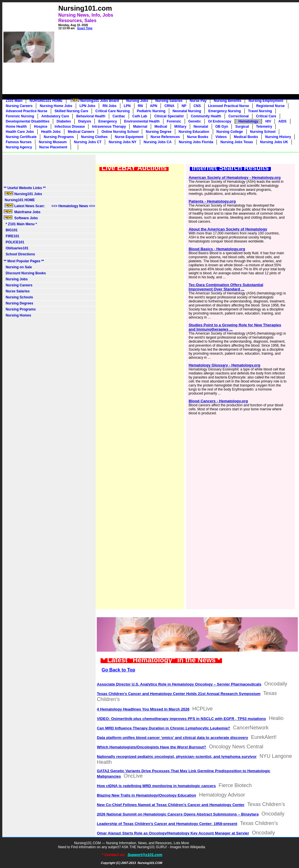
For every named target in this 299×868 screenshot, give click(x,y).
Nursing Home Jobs (56, 106)
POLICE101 (14, 242)
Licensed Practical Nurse (228, 106)
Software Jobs (21, 218)
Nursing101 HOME (19, 200)
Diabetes (64, 121)
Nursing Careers (19, 106)
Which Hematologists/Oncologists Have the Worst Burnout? (151, 747)
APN (154, 106)
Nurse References (165, 137)
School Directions (19, 254)
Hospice (41, 127)
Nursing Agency (19, 147)
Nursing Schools (18, 297)
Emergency (108, 121)
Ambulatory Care (55, 116)
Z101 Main (14, 101)
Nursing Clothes (94, 137)
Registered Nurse (270, 106)
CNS (197, 106)
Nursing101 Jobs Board (94, 100)
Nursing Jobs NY (123, 142)
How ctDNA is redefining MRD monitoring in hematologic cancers (156, 786)
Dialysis (85, 121)
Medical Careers (81, 132)
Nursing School (263, 132)
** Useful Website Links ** (25, 188)
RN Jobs (110, 106)
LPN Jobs (87, 106)
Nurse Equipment (129, 137)
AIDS (282, 121)
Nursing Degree (158, 132)
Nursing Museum (53, 142)
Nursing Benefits (227, 101)
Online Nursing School (120, 132)
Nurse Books (198, 137)
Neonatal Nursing (187, 111)
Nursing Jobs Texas (237, 142)
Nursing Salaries (169, 101)
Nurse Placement (53, 147)
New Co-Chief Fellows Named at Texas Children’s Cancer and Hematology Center (171, 805)
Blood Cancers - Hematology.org (218, 401)
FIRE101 (11, 236)
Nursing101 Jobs (23, 194)
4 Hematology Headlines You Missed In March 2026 (143, 709)
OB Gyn (222, 127)
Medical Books (246, 137)
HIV (268, 121)
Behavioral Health (91, 116)
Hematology (248, 121)
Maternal (140, 127)
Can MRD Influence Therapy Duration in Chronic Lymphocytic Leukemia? (163, 728)
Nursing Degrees (19, 303)
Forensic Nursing (20, 116)
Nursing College (230, 132)
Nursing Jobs (137, 101)
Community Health (206, 116)
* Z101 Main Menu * (20, 224)
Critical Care (266, 116)
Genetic (195, 121)
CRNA (169, 106)
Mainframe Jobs (23, 212)
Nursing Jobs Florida (196, 142)
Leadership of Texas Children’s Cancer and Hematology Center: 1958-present (167, 824)
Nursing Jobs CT (88, 142)
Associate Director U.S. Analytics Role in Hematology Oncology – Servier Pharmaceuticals (179, 684)
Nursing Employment (266, 101)
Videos (221, 137)
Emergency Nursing (224, 111)
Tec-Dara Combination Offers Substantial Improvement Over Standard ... (226, 287)
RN (140, 106)
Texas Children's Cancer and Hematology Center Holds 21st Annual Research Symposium (179, 694)
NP (184, 106)
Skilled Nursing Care (71, 111)
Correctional (239, 116)
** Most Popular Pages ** (24, 261)
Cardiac (119, 116)
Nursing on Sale (18, 267)
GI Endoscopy (220, 121)
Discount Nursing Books (25, 273)
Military (180, 127)
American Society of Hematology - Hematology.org (235, 177)
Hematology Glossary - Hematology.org (224, 365)
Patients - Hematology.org (212, 201)
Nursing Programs (59, 137)
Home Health (16, 127)
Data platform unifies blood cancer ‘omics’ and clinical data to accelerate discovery (172, 738)
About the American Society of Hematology (228, 229)
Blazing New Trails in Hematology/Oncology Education (146, 795)
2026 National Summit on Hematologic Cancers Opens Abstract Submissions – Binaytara (178, 814)
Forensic (174, 121)
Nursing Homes (17, 315)
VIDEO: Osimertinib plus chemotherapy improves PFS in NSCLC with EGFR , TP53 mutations (181, 719)
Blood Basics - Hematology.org (217, 249)
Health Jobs (51, 132)
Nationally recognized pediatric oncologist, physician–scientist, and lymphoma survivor (177, 757)
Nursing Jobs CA (158, 142)
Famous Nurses (19, 142)
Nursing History (278, 137)
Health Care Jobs (20, 132)
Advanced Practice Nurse (27, 111)
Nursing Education (194, 132)
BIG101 (11, 230)
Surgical (242, 127)
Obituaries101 (16, 248)
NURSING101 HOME (46, 101)
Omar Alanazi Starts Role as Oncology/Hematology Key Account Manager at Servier (173, 833)
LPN (127, 106)
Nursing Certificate (21, 137)
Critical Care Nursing (112, 111)
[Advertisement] (191, 43)
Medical (161, 127)
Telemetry (264, 127)
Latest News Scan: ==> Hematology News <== (49, 206)
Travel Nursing (260, 111)
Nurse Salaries (17, 291)
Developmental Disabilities (28, 121)
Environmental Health (142, 121)
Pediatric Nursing (151, 111)
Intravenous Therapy (109, 127)
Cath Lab (140, 116)
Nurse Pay (198, 101)
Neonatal (201, 127)
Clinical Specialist (169, 116)
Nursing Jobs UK (274, 142)
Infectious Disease (70, 127)
